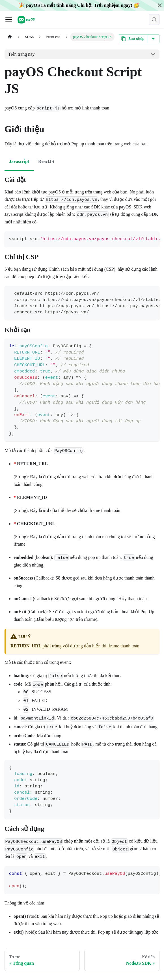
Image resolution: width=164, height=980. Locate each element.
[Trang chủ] (10, 37)
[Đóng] (160, 5)
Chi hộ (84, 5)
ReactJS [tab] (46, 161)
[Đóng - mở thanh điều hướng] (9, 20)
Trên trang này (21, 54)
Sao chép (133, 39)
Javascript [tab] (19, 161)
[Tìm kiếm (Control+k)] (154, 20)
